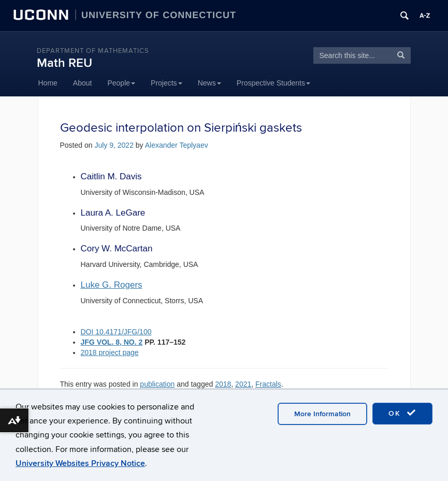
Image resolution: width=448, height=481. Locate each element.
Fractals (268, 384)
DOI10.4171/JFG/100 (116, 332)
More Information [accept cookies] (322, 414)
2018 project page (110, 352)
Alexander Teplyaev (177, 145)
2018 (223, 384)
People (121, 83)
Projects (167, 83)
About (83, 83)
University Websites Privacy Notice (80, 463)
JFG (89, 342)
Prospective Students (273, 83)
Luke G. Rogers (112, 285)
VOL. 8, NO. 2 (120, 342)
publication (157, 384)
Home (48, 83)
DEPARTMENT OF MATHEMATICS (93, 51)
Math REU (64, 63)
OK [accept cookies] (402, 413)
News (209, 83)
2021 (243, 384)
